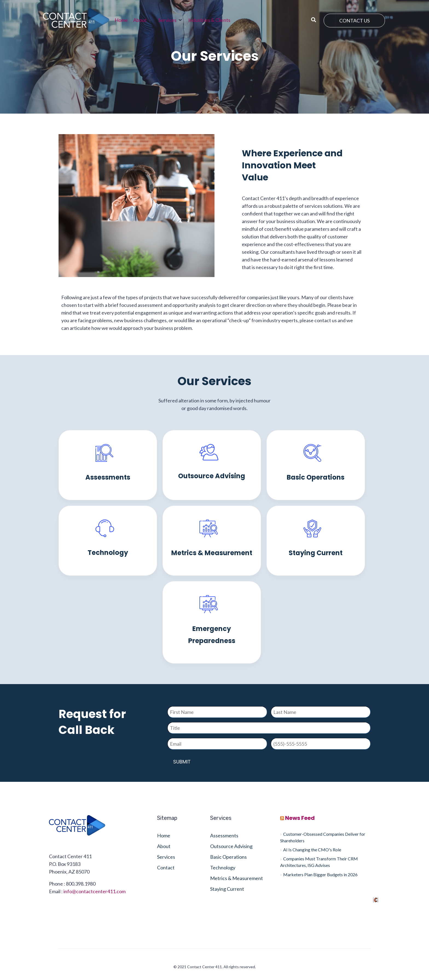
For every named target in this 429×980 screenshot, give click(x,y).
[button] (143, 20)
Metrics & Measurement (212, 553)
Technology (108, 553)
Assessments (108, 477)
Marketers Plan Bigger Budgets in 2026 (320, 874)
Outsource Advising (212, 476)
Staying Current (316, 553)
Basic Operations (316, 477)
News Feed (300, 818)
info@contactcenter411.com (95, 891)
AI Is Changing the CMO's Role (312, 850)
